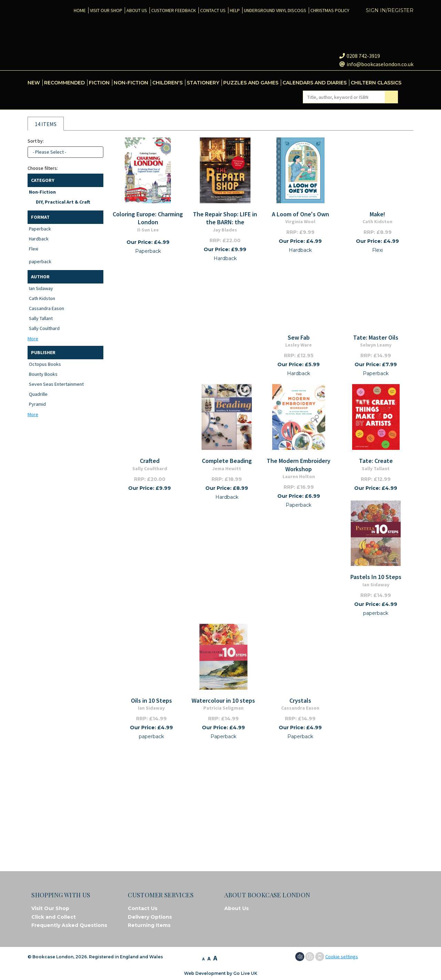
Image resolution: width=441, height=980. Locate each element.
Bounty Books (43, 374)
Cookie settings (342, 957)
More (33, 339)
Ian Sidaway (41, 288)
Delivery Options (150, 917)
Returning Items (149, 925)
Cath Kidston (42, 298)
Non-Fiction (42, 192)
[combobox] (65, 152)
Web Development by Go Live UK (221, 973)
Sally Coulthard (44, 328)
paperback (40, 261)
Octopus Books (45, 364)
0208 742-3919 (360, 56)
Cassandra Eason (47, 308)
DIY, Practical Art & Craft (63, 202)
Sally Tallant (41, 318)
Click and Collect (54, 917)
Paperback (40, 229)
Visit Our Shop (50, 908)
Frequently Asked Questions (69, 925)
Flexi (34, 249)
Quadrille (38, 394)
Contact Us (143, 908)
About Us (237, 908)
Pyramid (37, 404)
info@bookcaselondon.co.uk (376, 64)
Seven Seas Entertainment (56, 384)
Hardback (39, 239)
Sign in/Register (390, 10)
